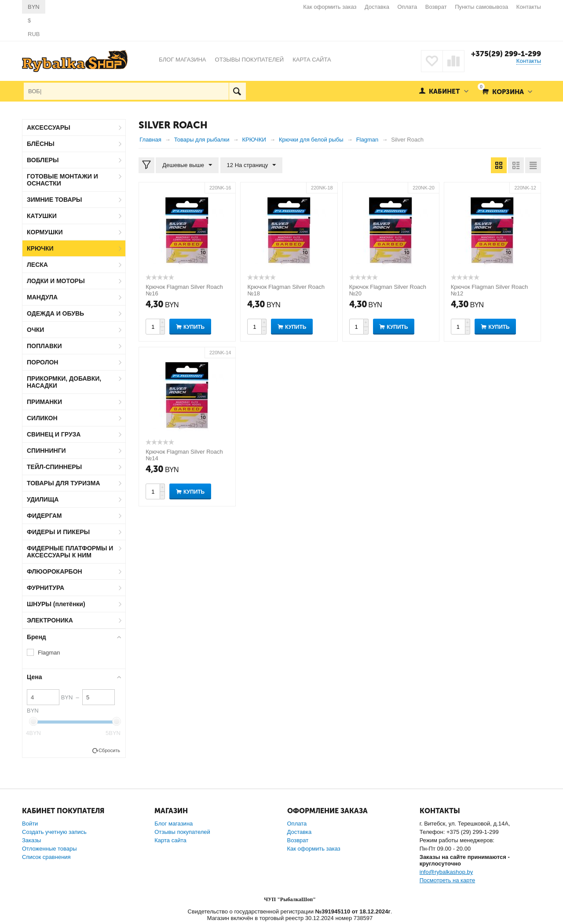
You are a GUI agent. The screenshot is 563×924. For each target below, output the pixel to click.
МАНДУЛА (42, 297)
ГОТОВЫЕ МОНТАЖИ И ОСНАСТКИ (62, 180)
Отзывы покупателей (182, 832)
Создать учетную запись (54, 832)
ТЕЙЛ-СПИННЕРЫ (54, 467)
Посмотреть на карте (447, 880)
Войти (30, 824)
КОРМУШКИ (45, 232)
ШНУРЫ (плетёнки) (56, 604)
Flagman (49, 653)
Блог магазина (174, 824)
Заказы (31, 840)
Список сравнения (46, 857)
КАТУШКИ (42, 216)
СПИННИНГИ (46, 451)
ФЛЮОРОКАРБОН (55, 571)
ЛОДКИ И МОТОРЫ (56, 281)
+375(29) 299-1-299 (506, 54)
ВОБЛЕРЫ (43, 160)
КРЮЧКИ (40, 248)
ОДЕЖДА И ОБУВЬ (55, 313)
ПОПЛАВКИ (44, 346)
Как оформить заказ (330, 7)
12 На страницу (252, 165)
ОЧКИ (35, 330)
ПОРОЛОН (42, 362)
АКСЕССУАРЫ (49, 127)
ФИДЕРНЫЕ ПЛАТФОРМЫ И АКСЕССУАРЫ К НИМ (70, 552)
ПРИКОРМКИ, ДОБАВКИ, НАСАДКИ (64, 382)
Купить (194, 327)
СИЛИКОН (42, 418)
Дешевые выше (187, 165)
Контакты (529, 7)
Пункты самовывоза (481, 7)
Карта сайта (170, 840)
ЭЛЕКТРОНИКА (50, 620)
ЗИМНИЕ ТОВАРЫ (55, 200)
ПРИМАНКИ (44, 402)
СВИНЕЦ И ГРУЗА (54, 434)
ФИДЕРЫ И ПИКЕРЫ (58, 532)
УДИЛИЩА (43, 499)
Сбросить (109, 750)
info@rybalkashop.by (446, 872)
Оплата (408, 7)
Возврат (436, 7)
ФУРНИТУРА (46, 588)
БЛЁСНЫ (41, 144)
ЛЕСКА (37, 265)
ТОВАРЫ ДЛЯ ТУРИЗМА (64, 483)
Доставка (377, 7)
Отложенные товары (49, 849)
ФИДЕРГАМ (44, 516)
